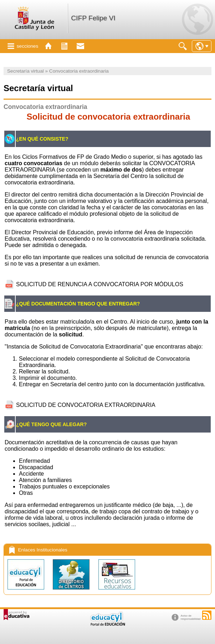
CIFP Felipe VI (93, 18)
